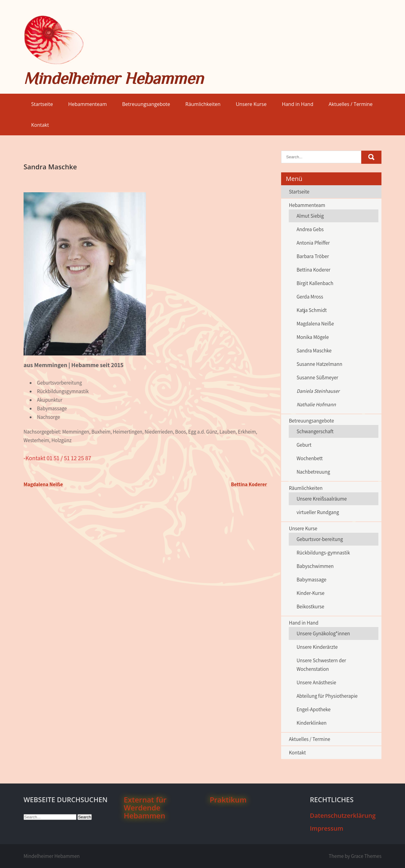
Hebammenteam (87, 104)
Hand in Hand (297, 104)
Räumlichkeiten (203, 104)
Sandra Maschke (314, 351)
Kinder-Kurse (310, 593)
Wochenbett (309, 458)
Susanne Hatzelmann (319, 364)
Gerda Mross (310, 297)
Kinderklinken (311, 723)
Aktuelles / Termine (351, 104)
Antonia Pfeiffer (313, 243)
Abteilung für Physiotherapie (327, 696)
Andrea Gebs (310, 229)
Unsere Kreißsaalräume (321, 499)
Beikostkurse (310, 607)
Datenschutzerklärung (343, 815)
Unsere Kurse (251, 104)
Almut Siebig (310, 216)
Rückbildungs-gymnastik (323, 553)
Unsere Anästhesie (316, 682)
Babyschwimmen (315, 566)
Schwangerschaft (315, 431)
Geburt (304, 445)
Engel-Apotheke (313, 709)
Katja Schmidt (312, 310)
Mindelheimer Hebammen (113, 78)
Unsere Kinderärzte (317, 647)
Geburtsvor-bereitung (320, 539)
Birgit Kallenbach (315, 283)
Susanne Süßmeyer (317, 378)
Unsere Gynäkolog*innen (323, 633)
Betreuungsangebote (146, 104)
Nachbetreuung (313, 472)
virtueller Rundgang (318, 512)
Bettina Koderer (249, 484)
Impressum (327, 828)
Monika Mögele (313, 337)
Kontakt (40, 125)
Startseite (42, 104)
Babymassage (311, 580)
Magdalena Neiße (43, 484)
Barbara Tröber (313, 256)
